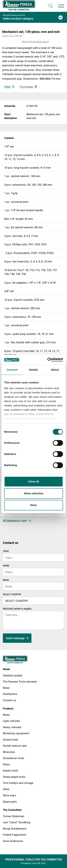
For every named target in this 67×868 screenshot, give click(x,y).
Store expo (9, 795)
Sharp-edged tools (14, 777)
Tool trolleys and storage (18, 783)
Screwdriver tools (13, 758)
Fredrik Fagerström (15, 835)
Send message (17, 638)
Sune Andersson (13, 841)
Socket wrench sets (15, 746)
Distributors (10, 694)
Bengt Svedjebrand (15, 828)
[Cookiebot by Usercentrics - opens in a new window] (48, 360)
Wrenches (9, 752)
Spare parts (10, 801)
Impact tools (11, 770)
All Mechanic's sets (17, 521)
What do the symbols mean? (35, 42)
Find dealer (28, 87)
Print (9, 87)
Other (6, 789)
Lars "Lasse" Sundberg (17, 822)
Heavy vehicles (12, 727)
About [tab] (55, 370)
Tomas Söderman (14, 816)
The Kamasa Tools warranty (20, 681)
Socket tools (11, 739)
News (6, 688)
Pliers (6, 764)
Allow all (33, 481)
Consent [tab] (12, 370)
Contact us (10, 700)
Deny (33, 505)
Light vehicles (11, 721)
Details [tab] (34, 370)
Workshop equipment (16, 733)
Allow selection (33, 493)
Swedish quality (13, 675)
